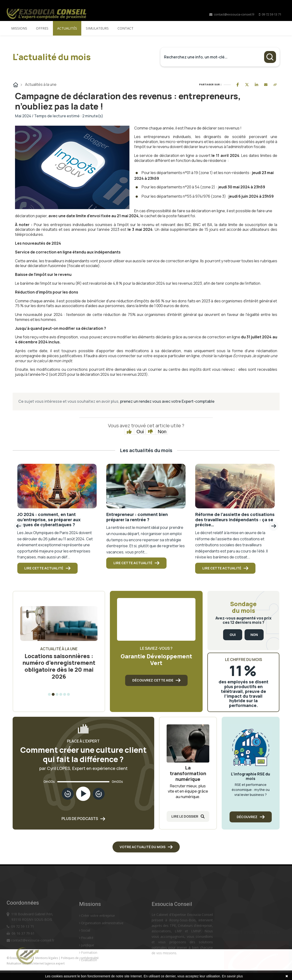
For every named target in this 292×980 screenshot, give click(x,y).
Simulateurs (97, 28)
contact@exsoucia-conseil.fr (232, 14)
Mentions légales (47, 958)
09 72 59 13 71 (272, 14)
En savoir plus (232, 976)
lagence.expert (55, 963)
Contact (126, 28)
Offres (42, 28)
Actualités (67, 28)
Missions (19, 28)
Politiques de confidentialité (80, 958)
